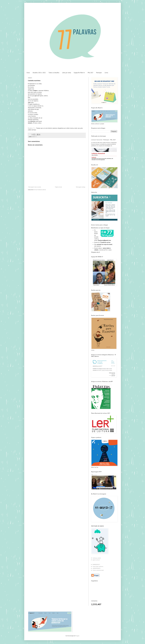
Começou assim (97, 558)
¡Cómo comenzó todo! (98, 570)
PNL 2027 (90, 73)
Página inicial (58, 187)
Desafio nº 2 (31, 128)
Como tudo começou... (98, 566)
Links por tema (67, 73)
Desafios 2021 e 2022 (39, 73)
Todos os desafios (54, 73)
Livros (106, 73)
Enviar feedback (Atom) (40, 190)
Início (28, 73)
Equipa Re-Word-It (79, 73)
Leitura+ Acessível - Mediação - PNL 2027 (103, 140)
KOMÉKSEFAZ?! (96, 564)
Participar (99, 73)
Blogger (77, 636)
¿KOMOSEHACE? (97, 568)
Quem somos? (96, 560)
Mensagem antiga (81, 187)
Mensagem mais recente (35, 187)
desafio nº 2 (34, 137)
